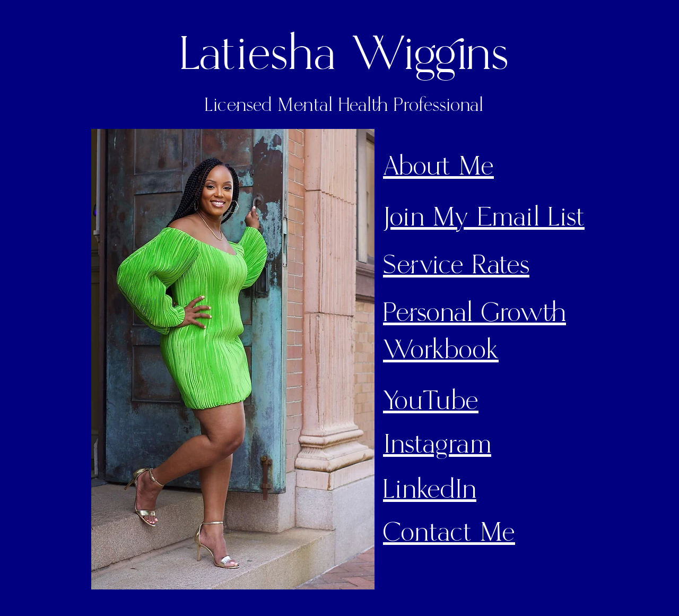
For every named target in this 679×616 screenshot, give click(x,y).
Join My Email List (484, 218)
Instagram (437, 445)
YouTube (431, 401)
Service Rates (456, 265)
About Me (438, 167)
